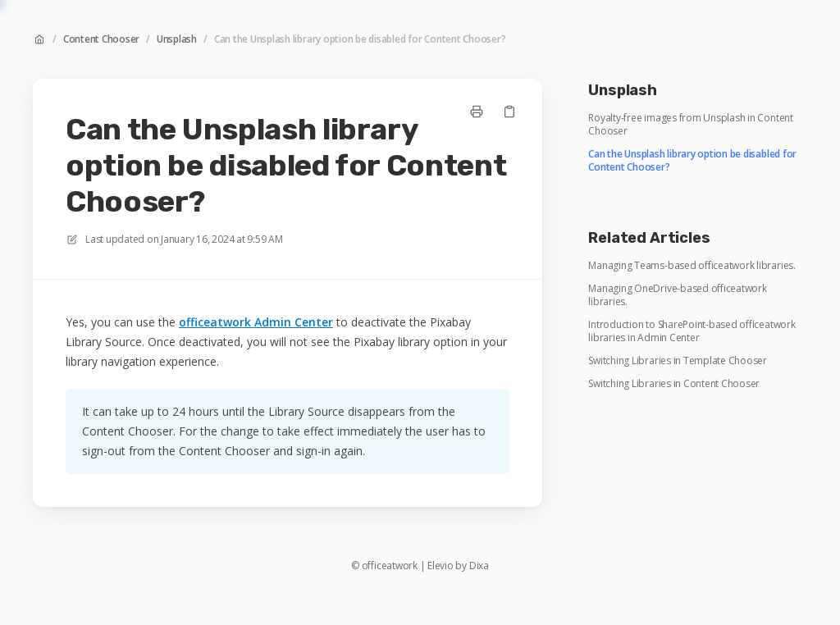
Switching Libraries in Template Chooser (678, 361)
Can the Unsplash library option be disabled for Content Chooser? (360, 39)
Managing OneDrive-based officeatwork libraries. (677, 295)
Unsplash (177, 39)
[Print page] (477, 112)
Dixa (479, 566)
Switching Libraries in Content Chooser (674, 384)
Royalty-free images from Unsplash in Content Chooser (690, 125)
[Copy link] (509, 112)
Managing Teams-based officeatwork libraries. (692, 266)
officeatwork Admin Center (256, 322)
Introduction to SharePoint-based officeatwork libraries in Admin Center (692, 331)
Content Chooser (101, 39)
